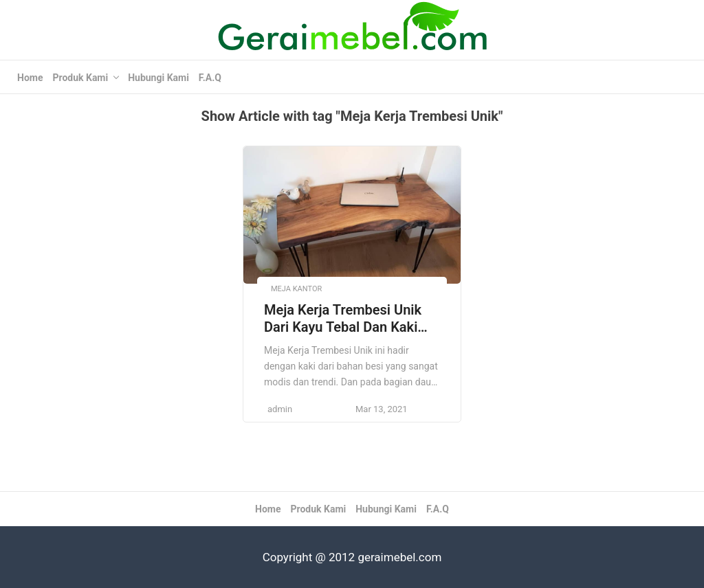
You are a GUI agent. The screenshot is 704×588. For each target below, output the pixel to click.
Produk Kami (80, 78)
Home (30, 78)
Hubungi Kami (158, 78)
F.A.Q (210, 78)
